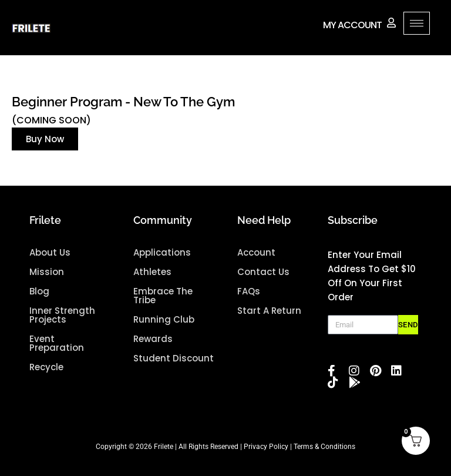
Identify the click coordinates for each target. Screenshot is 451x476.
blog (39, 291)
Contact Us (263, 272)
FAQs (249, 291)
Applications (162, 252)
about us (50, 252)
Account (256, 252)
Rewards (153, 339)
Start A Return (269, 311)
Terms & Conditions (324, 447)
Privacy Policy (266, 447)
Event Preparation (57, 343)
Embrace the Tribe (163, 296)
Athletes (152, 272)
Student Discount (174, 358)
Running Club (164, 319)
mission (47, 272)
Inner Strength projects (62, 315)
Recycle (46, 367)
